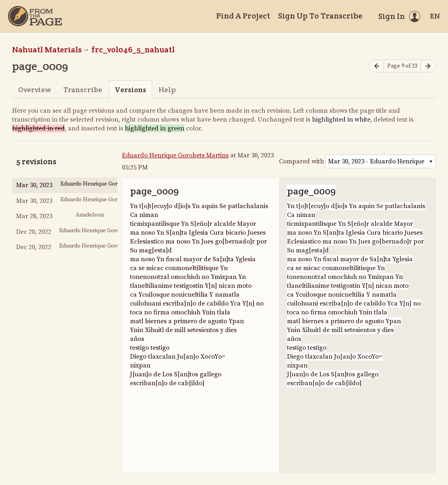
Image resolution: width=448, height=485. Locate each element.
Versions (130, 90)
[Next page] (428, 66)
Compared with (301, 161)
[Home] (35, 16)
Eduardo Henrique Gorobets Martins (175, 155)
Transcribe (83, 90)
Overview (34, 90)
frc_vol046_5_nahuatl (133, 50)
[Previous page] (376, 66)
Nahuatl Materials (47, 50)
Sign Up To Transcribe (320, 16)
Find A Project (243, 16)
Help (167, 90)
